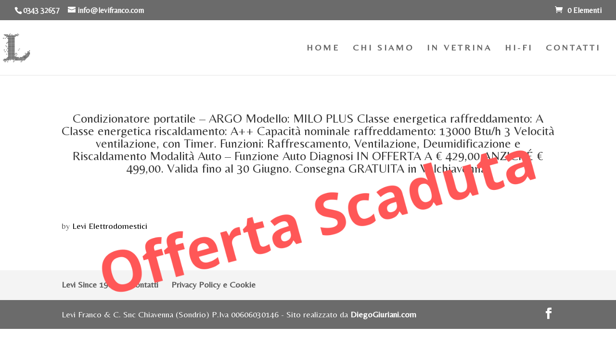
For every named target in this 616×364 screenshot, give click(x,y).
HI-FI (519, 48)
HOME (323, 48)
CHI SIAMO (383, 48)
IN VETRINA (459, 48)
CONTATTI (573, 48)
